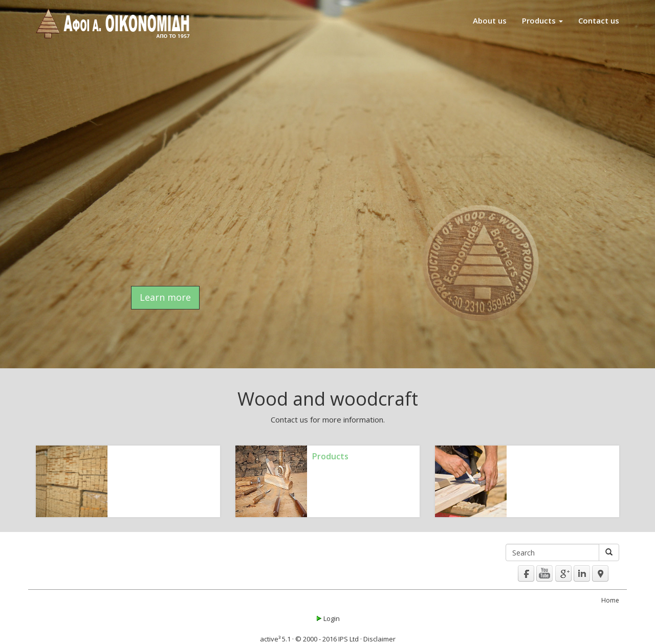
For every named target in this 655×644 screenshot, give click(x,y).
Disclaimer (379, 639)
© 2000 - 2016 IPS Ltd (327, 639)
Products (542, 20)
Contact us (599, 20)
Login (327, 618)
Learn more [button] (165, 297)
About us (490, 20)
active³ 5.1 (275, 639)
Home (610, 600)
